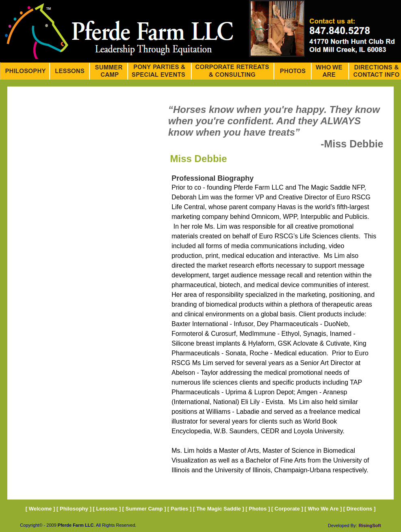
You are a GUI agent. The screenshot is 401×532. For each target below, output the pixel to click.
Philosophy (74, 509)
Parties (179, 509)
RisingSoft (370, 526)
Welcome (40, 509)
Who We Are (323, 509)
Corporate (287, 509)
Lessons (107, 509)
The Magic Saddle (219, 509)
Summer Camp (144, 509)
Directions (360, 509)
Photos (258, 509)
